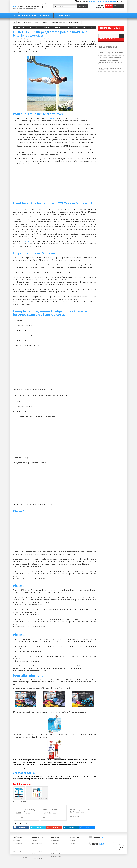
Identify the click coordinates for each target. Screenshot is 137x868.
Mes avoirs (54, 843)
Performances (28, 22)
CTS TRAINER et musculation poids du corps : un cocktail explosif (26, 811)
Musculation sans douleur (107, 88)
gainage (53, 118)
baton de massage (115, 91)
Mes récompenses (56, 857)
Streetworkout (62, 39)
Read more (19, 817)
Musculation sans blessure (107, 102)
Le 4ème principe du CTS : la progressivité (80, 810)
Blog (19, 22)
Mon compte (100, 7)
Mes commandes (55, 840)
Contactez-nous (36, 849)
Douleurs (34, 27)
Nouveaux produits (37, 843)
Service (98, 844)
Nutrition (59, 27)
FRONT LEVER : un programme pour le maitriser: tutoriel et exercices (61, 22)
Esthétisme (46, 27)
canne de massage (105, 94)
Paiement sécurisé (37, 859)
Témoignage (87, 27)
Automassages (17, 846)
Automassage (117, 94)
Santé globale (72, 27)
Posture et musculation (106, 99)
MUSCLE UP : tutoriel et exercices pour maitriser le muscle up (52, 811)
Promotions (35, 840)
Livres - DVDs (16, 840)
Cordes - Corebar (17, 849)
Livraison (100, 837)
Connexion (101, 5)
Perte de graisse (46, 39)
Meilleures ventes (37, 846)
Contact (121, 1)
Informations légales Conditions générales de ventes (38, 854)
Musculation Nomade (106, 105)
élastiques (28, 241)
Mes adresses (55, 846)
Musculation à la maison (107, 108)
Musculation (32, 39)
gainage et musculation (107, 97)
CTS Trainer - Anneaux (19, 852)
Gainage (37, 22)
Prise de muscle (54, 39)
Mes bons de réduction (57, 854)
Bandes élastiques (18, 843)
